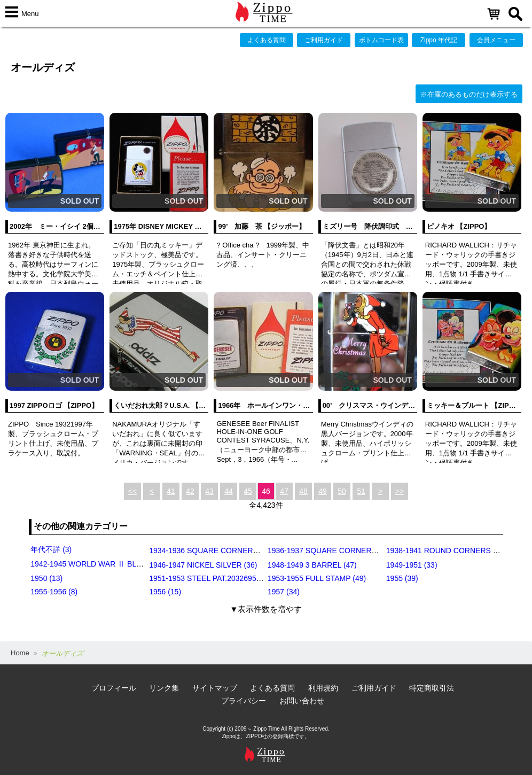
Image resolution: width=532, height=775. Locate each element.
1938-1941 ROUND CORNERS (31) (446, 551)
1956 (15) (165, 592)
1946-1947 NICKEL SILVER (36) (203, 565)
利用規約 (323, 688)
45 (248, 491)
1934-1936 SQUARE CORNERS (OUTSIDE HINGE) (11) (244, 551)
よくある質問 (267, 40)
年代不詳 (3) (51, 549)
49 (323, 491)
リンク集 (164, 688)
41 (171, 491)
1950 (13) (46, 578)
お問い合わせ (302, 701)
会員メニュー (496, 40)
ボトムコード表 (381, 40)
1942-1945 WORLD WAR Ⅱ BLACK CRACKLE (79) (117, 564)
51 (361, 491)
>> (400, 491)
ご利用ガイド (324, 40)
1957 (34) (284, 592)
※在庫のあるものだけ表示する (469, 94)
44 (229, 491)
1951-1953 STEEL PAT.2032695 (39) (210, 578)
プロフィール (114, 688)
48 (303, 491)
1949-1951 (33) (412, 565)
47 (284, 491)
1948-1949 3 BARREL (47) (312, 565)
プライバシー (244, 701)
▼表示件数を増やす (266, 609)
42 (190, 491)
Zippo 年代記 (439, 40)
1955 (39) (402, 578)
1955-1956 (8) (54, 592)
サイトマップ (215, 688)
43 (209, 491)
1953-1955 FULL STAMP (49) (317, 578)
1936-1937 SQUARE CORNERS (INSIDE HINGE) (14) (359, 551)
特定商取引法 (432, 688)
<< (132, 491)
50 (342, 491)
